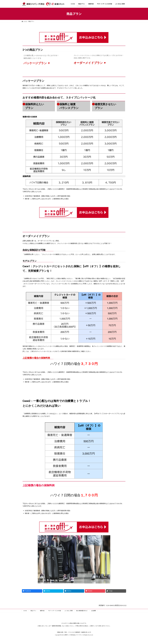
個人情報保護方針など (82, 611)
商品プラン (33, 611)
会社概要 (94, 611)
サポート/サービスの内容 (55, 611)
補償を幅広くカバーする (33, 58)
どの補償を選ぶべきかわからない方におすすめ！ (41, 55)
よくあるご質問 (69, 611)
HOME (25, 611)
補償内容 (42, 611)
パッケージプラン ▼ (37, 63)
